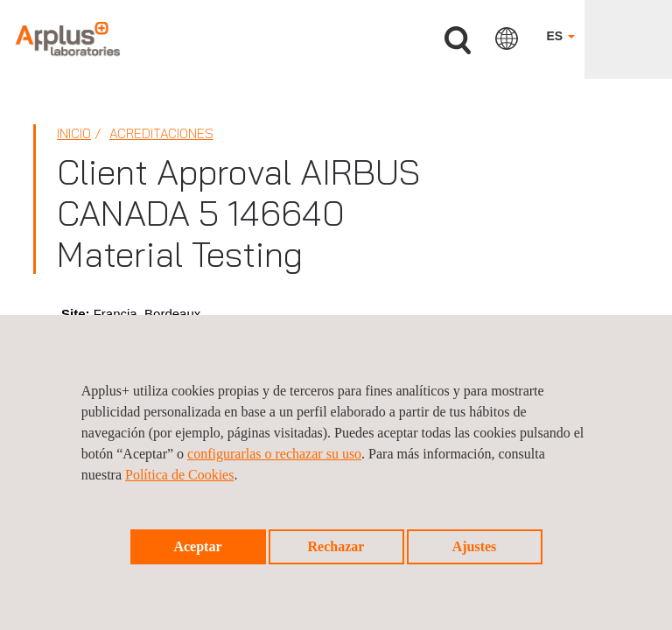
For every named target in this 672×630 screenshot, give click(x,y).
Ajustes (475, 546)
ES (560, 36)
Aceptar (197, 546)
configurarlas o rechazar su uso (274, 454)
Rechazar (336, 546)
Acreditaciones (161, 133)
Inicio (74, 133)
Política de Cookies (179, 475)
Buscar (458, 41)
